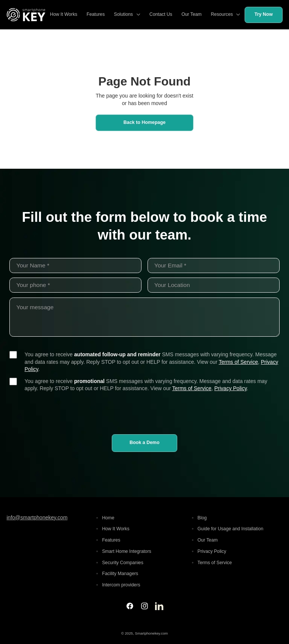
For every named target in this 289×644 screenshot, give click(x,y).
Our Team (192, 14)
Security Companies (123, 563)
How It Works (64, 14)
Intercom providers (121, 585)
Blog (202, 518)
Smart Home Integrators (127, 551)
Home (108, 518)
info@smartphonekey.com (37, 517)
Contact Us (161, 14)
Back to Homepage (144, 122)
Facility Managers (120, 574)
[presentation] (144, 412)
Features (96, 14)
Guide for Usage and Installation (230, 529)
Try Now (263, 14)
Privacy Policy (231, 388)
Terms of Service (238, 362)
